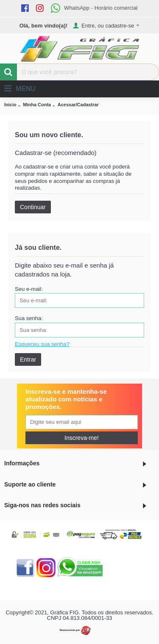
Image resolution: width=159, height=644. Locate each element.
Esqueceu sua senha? (42, 344)
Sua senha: (29, 318)
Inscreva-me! (82, 438)
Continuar (33, 207)
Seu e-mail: (29, 289)
